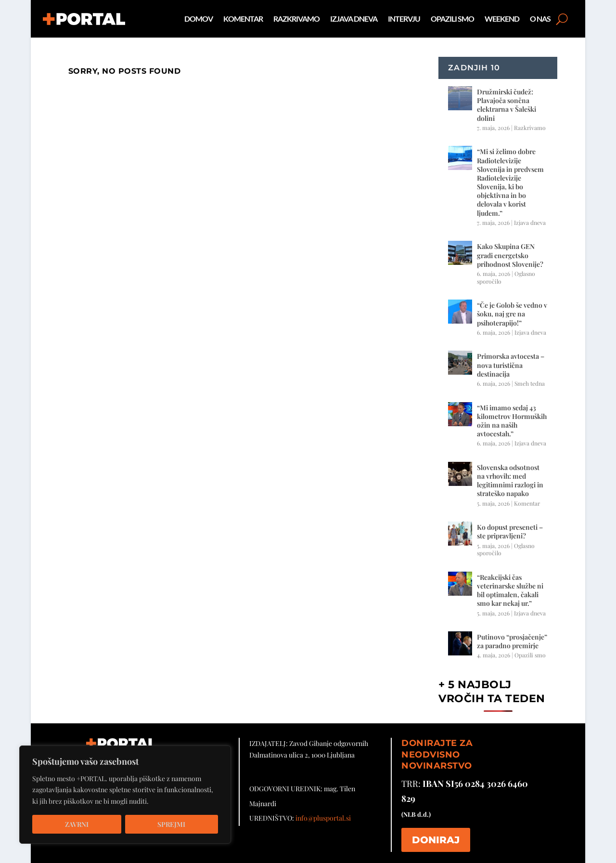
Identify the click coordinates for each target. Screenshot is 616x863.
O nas (540, 19)
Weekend (502, 19)
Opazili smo (452, 19)
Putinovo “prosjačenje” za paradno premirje (512, 641)
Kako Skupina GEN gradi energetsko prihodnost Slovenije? (510, 255)
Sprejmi (171, 824)
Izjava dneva (354, 19)
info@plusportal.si (323, 818)
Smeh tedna (530, 383)
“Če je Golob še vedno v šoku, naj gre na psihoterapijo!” (512, 314)
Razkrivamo (296, 19)
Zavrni (77, 824)
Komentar (243, 19)
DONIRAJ (436, 840)
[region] (125, 795)
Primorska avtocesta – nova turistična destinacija (511, 365)
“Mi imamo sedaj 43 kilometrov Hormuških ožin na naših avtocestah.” (512, 421)
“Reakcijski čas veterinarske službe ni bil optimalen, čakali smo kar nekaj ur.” (510, 590)
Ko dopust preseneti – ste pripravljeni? (510, 531)
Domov (199, 19)
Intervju (404, 19)
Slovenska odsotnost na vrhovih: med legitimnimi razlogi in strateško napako (510, 481)
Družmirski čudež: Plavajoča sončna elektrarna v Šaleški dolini (507, 105)
